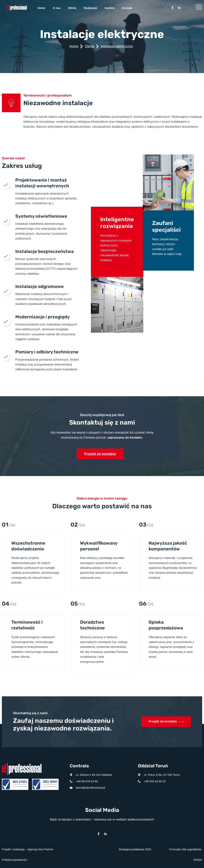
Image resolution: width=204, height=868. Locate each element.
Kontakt (127, 8)
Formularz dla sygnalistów (185, 849)
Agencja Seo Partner (41, 849)
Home (41, 8)
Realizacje (90, 8)
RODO (198, 860)
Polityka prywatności (15, 860)
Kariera (110, 8)
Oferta (72, 8)
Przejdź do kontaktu (100, 454)
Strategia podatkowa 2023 (135, 849)
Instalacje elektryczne (117, 46)
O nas (57, 8)
